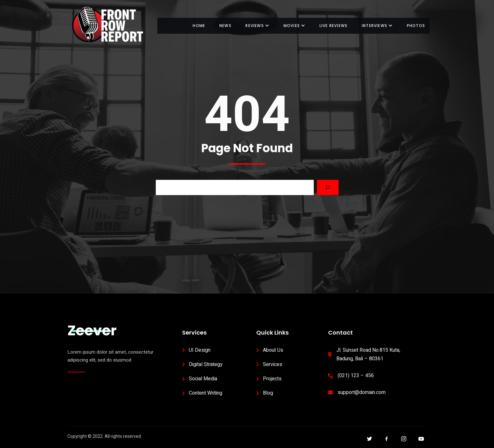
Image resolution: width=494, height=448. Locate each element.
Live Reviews (333, 26)
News (225, 26)
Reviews (257, 26)
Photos (416, 26)
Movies (294, 26)
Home (199, 26)
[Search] (328, 187)
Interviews (377, 26)
